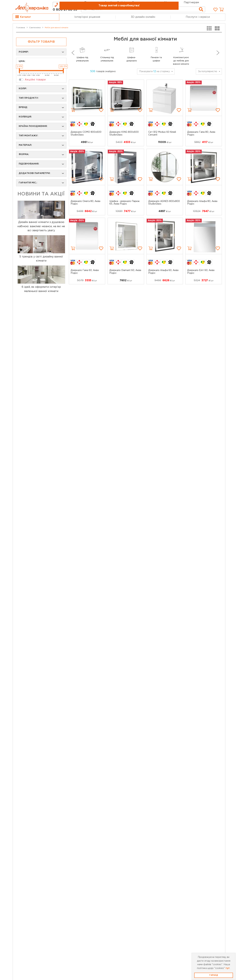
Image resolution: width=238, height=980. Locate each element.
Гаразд (214, 975)
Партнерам (191, 3)
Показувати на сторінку (154, 71)
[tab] (56, 5)
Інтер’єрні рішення (87, 17)
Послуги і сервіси (198, 17)
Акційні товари (35, 80)
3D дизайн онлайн (143, 17)
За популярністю (208, 71)
